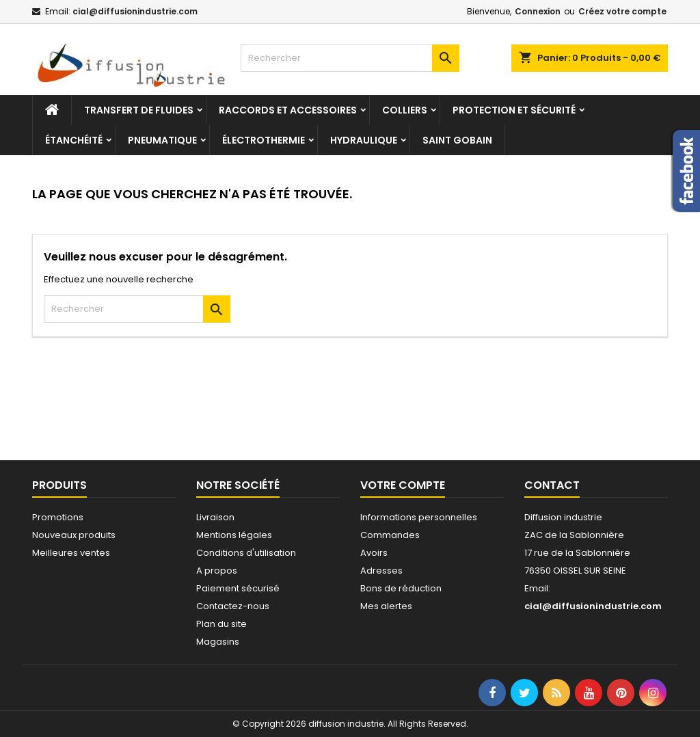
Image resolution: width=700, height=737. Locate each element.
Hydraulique (364, 140)
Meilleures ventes (71, 553)
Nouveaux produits (74, 535)
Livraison (215, 517)
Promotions (58, 517)
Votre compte (403, 485)
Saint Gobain (457, 140)
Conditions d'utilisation (246, 553)
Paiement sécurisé (238, 588)
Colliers (405, 110)
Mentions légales (234, 535)
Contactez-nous (233, 606)
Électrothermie (264, 140)
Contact (552, 485)
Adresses (381, 571)
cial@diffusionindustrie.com (135, 11)
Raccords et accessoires (288, 110)
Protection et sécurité (514, 110)
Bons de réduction (401, 588)
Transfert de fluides (139, 110)
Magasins (218, 642)
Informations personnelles (419, 517)
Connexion (538, 11)
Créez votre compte (622, 11)
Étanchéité (74, 140)
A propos (217, 571)
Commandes (390, 535)
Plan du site (221, 624)
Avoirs (374, 553)
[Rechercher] (350, 58)
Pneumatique (162, 140)
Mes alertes (386, 606)
